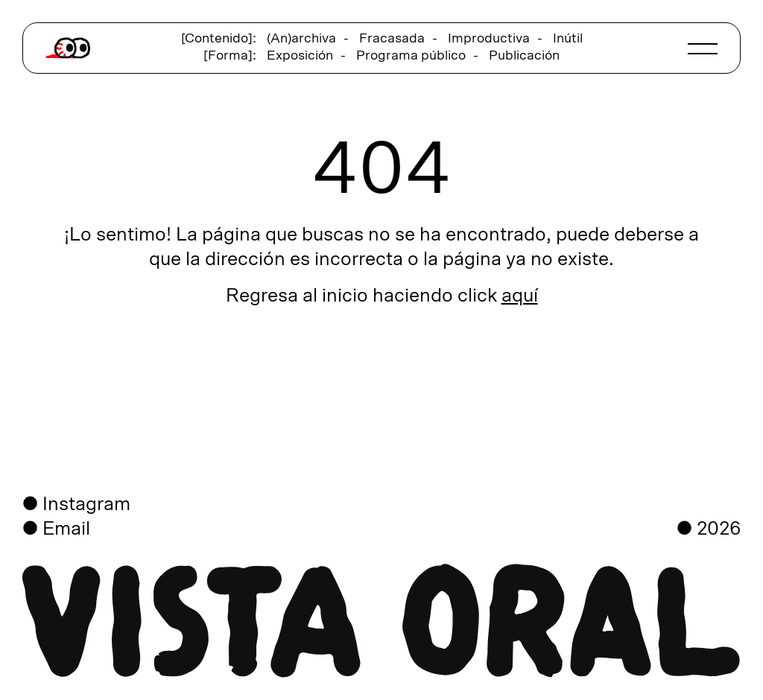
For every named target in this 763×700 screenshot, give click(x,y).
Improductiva (489, 39)
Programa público (411, 56)
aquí (520, 296)
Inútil (568, 39)
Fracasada (392, 39)
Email (66, 529)
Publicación (524, 56)
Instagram (86, 505)
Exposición (300, 56)
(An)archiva (301, 39)
